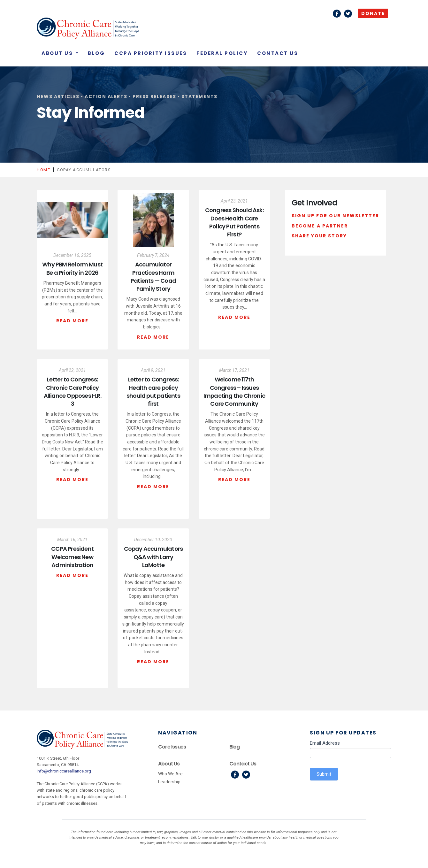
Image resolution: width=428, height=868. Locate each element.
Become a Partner (320, 226)
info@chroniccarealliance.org (64, 771)
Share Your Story (319, 236)
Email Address (325, 743)
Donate (373, 13)
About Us (58, 53)
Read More (72, 321)
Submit (324, 774)
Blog (96, 53)
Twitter (348, 14)
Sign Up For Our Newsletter (335, 216)
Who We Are (170, 774)
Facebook (337, 14)
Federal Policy (222, 53)
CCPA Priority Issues (151, 53)
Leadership (169, 782)
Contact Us (278, 53)
